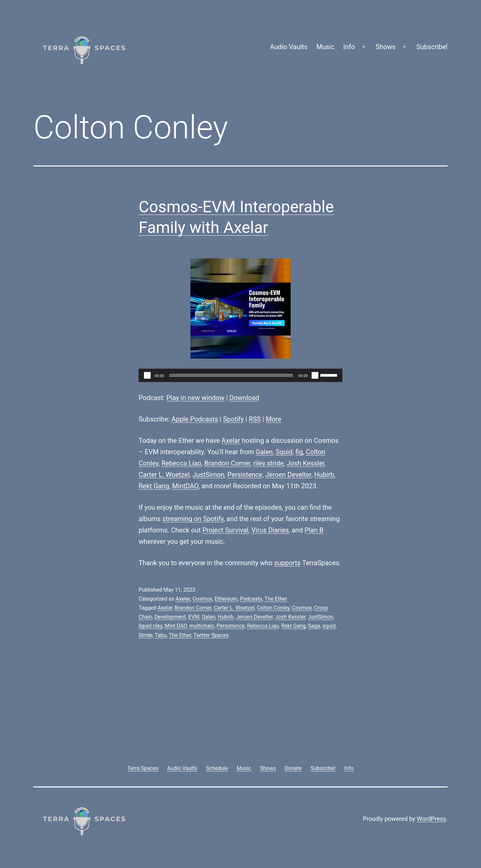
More (274, 419)
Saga (314, 626)
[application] (240, 375)
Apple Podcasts (195, 419)
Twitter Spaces (211, 635)
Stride (146, 635)
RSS (255, 419)
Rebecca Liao (181, 463)
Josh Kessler (305, 463)
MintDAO (185, 486)
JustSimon (208, 475)
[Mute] (315, 375)
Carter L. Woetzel (164, 475)
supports (287, 563)
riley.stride (268, 463)
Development (170, 617)
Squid (284, 452)
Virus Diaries (270, 530)
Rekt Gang (154, 486)
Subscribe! (432, 47)
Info (349, 47)
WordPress (431, 819)
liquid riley (150, 626)
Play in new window (195, 398)
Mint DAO (176, 626)
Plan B (314, 530)
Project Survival (225, 530)
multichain (202, 626)
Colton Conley (273, 608)
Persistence (245, 475)
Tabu (161, 635)
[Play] (147, 375)
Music (325, 47)
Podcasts (251, 599)
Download (244, 398)
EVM (194, 617)
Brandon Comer (227, 463)
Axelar (231, 441)
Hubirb (324, 475)
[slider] (231, 375)
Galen (264, 452)
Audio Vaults (289, 47)
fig (299, 452)
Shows (386, 47)
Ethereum (226, 599)
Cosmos (202, 599)
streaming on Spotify (193, 519)
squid (329, 626)
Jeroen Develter (288, 475)
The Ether (276, 599)
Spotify (233, 419)
